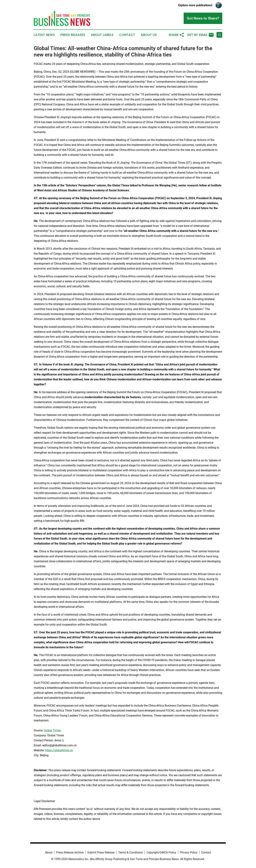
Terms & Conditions (130, 852)
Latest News (44, 35)
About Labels (102, 35)
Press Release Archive (70, 852)
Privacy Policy (189, 852)
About (49, 852)
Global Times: (53, 730)
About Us (149, 35)
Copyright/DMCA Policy (161, 852)
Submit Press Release (101, 852)
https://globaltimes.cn (59, 750)
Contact (127, 35)
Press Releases (73, 35)
